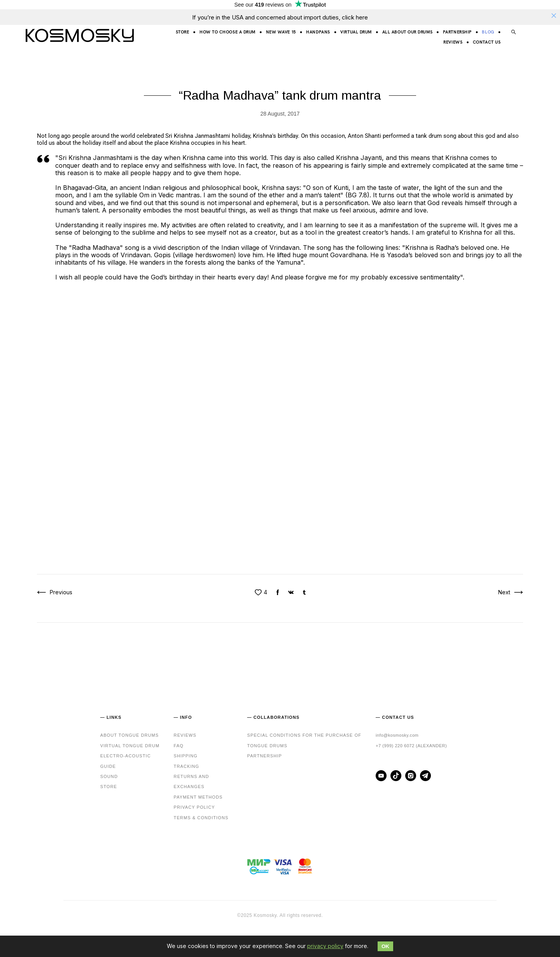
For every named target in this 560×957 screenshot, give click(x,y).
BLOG (488, 32)
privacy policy (325, 946)
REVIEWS (453, 42)
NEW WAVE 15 (281, 32)
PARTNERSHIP (457, 32)
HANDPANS (318, 32)
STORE (183, 32)
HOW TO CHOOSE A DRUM (227, 32)
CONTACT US (487, 42)
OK (385, 946)
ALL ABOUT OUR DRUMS (407, 32)
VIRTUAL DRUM (356, 32)
